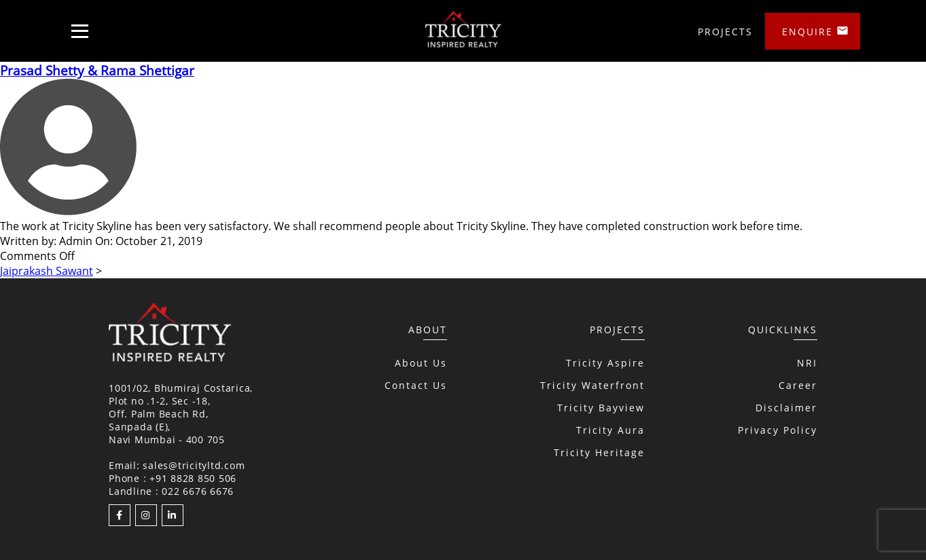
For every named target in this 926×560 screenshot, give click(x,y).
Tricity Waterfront (592, 385)
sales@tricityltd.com (194, 465)
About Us (421, 363)
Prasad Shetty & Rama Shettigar (97, 70)
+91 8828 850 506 (193, 478)
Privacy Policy (778, 430)
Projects (725, 32)
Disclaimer (786, 408)
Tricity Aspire (605, 363)
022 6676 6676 (198, 491)
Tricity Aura (610, 430)
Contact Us (416, 385)
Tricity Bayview (601, 408)
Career (798, 385)
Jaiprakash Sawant (47, 271)
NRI (807, 363)
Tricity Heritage (599, 452)
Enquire (807, 32)
